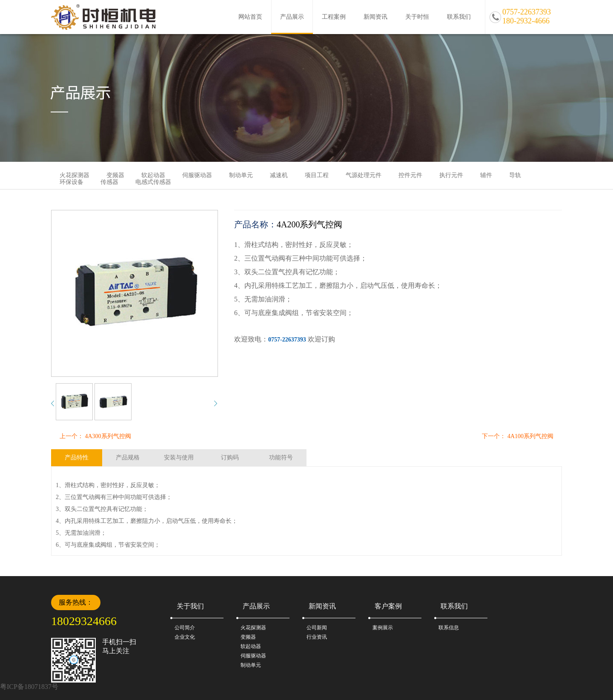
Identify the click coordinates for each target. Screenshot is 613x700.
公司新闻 (317, 628)
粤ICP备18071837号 (29, 687)
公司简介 (185, 628)
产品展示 (292, 17)
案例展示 (383, 628)
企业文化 (185, 637)
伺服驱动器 (197, 175)
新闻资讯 (375, 17)
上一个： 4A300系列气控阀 (95, 436)
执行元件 (451, 175)
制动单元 (241, 175)
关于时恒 (417, 17)
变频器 (248, 637)
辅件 (486, 175)
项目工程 (317, 175)
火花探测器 (253, 628)
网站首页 (250, 17)
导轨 (515, 175)
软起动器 (251, 646)
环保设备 (72, 182)
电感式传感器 (153, 182)
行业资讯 (317, 637)
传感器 (109, 182)
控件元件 (410, 175)
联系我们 (459, 17)
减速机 (279, 175)
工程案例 (334, 17)
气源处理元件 (364, 175)
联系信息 (449, 628)
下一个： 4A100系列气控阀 (518, 436)
